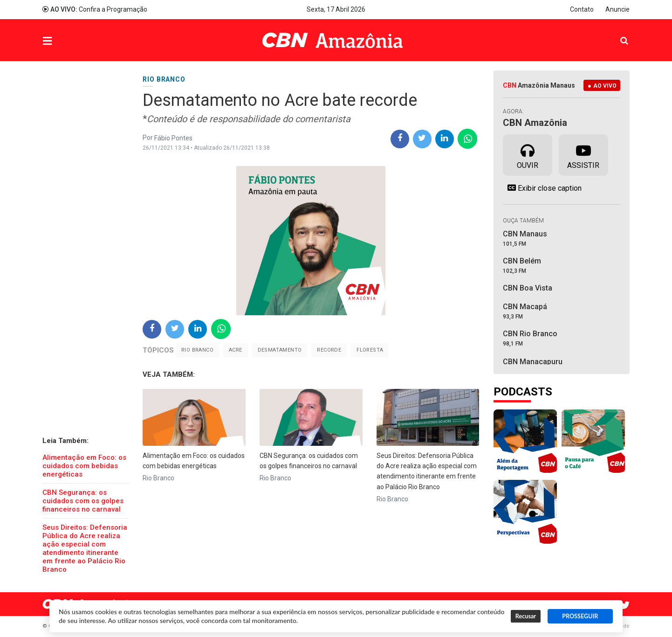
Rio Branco (197, 350)
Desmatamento (280, 350)
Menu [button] (66, 41)
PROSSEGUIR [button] (580, 616)
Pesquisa (617, 33)
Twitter (625, 605)
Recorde (329, 350)
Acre (236, 350)
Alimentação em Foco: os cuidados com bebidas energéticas (84, 466)
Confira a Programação (95, 9)
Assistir (583, 154)
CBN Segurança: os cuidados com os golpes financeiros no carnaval (83, 501)
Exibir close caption (542, 188)
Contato (582, 9)
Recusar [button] (526, 616)
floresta (370, 350)
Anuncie (617, 9)
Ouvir (528, 154)
